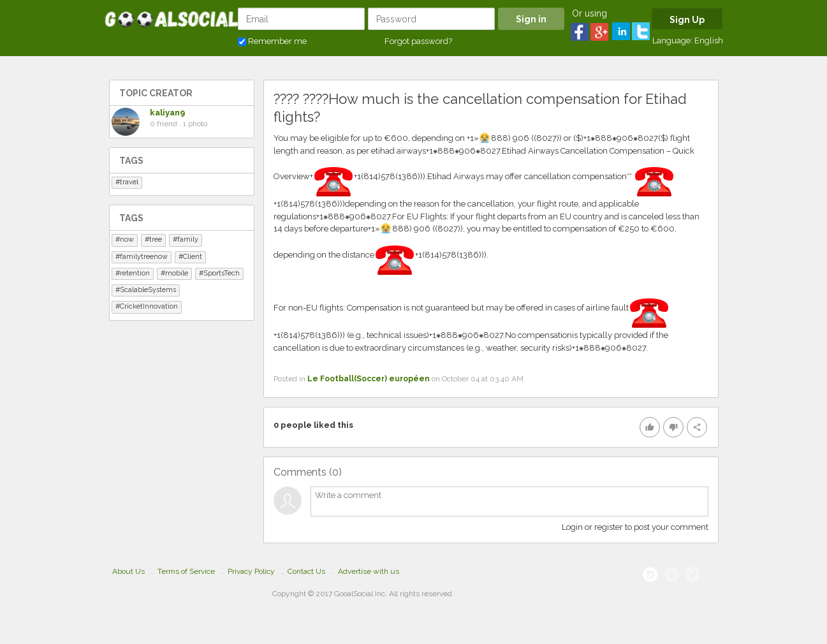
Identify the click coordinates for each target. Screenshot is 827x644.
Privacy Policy (251, 571)
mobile (177, 273)
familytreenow (144, 257)
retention (135, 273)
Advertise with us (369, 571)
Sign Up (687, 20)
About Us (128, 571)
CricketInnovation (149, 306)
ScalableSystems (148, 290)
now (127, 239)
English (709, 40)
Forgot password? (418, 41)
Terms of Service (186, 571)
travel (129, 182)
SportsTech (222, 273)
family (188, 239)
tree (156, 239)
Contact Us (306, 571)
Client (193, 257)
